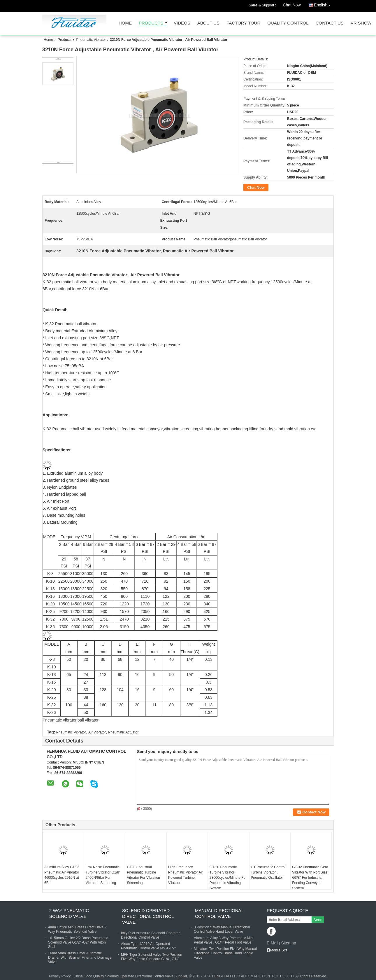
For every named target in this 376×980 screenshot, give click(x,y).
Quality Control (288, 23)
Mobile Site (277, 950)
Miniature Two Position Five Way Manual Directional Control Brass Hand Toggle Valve (225, 953)
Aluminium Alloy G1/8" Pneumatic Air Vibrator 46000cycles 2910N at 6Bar (62, 875)
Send (318, 920)
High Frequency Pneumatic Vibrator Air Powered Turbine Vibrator (186, 875)
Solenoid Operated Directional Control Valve (148, 916)
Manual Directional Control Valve (219, 913)
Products (151, 23)
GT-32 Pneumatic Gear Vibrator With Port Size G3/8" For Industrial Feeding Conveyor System (310, 878)
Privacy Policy (60, 976)
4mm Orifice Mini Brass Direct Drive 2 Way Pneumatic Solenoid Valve (77, 929)
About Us (208, 23)
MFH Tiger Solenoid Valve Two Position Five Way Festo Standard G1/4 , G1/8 (152, 957)
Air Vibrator (97, 732)
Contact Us (330, 23)
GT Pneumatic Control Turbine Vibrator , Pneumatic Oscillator (268, 872)
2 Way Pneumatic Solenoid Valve (69, 913)
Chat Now (292, 5)
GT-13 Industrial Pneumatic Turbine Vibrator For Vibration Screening (143, 875)
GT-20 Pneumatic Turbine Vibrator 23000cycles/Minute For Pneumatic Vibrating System (228, 878)
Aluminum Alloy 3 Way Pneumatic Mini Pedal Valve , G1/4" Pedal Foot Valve (224, 940)
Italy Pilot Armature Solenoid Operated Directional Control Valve (151, 935)
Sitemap (288, 943)
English (324, 4)
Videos (182, 23)
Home (125, 23)
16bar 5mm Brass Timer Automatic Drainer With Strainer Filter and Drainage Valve (80, 958)
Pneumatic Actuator (123, 732)
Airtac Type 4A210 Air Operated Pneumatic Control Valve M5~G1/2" (148, 946)
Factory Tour (243, 23)
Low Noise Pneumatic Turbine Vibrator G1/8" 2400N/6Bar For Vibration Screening (103, 875)
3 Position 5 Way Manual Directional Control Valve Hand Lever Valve (222, 929)
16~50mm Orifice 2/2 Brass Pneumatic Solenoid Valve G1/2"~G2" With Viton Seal (78, 942)
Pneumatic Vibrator (91, 40)
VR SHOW (361, 23)
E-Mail (273, 943)
